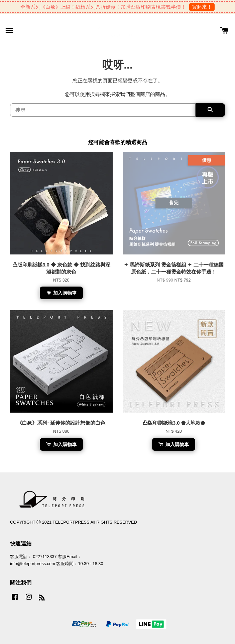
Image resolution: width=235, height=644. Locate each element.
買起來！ (202, 7)
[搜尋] (103, 110)
